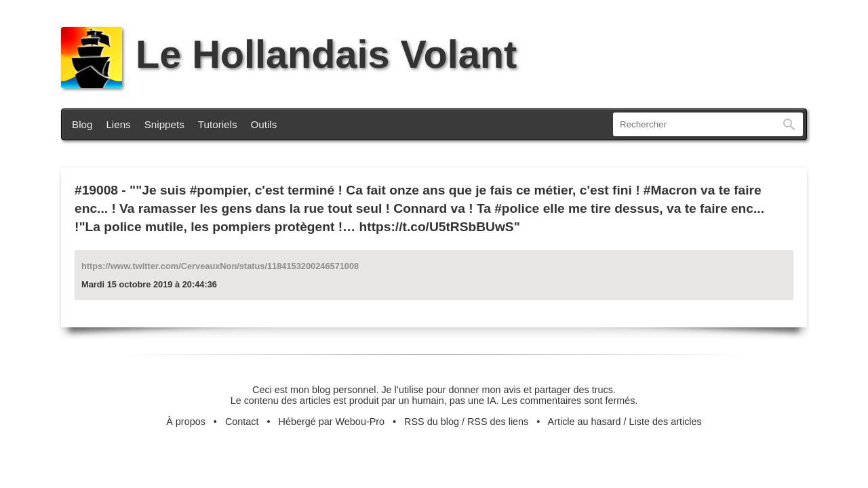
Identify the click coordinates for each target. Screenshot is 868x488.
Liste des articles (666, 422)
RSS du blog (432, 422)
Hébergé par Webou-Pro (332, 422)
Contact (242, 422)
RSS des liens (498, 422)
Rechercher (789, 124)
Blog (82, 124)
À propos (186, 422)
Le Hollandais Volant (289, 54)
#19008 (96, 190)
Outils (264, 124)
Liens (118, 124)
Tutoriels (218, 124)
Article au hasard (585, 422)
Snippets (164, 124)
